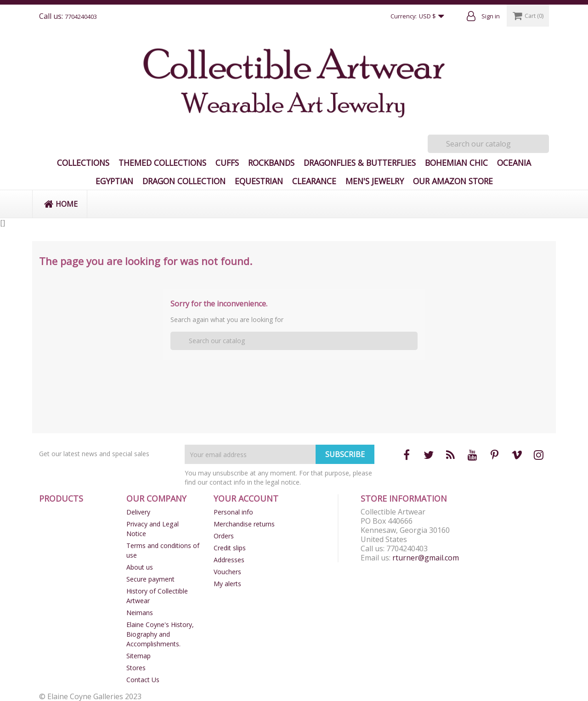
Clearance (314, 181)
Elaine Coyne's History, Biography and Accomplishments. (160, 634)
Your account (246, 498)
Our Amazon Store (453, 181)
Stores (136, 668)
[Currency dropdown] (434, 17)
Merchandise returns (244, 524)
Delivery (138, 512)
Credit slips (230, 548)
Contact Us (143, 680)
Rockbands (271, 163)
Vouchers (227, 572)
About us (140, 567)
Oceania (514, 163)
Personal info (233, 512)
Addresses (229, 560)
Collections (83, 163)
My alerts (227, 584)
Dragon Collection (184, 181)
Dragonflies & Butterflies (360, 163)
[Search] (488, 144)
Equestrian (259, 181)
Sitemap (139, 656)
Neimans (140, 613)
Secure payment (150, 579)
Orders (224, 536)
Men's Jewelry (375, 181)
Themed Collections (162, 163)
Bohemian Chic (456, 163)
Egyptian (114, 181)
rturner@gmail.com (426, 558)
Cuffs (227, 163)
